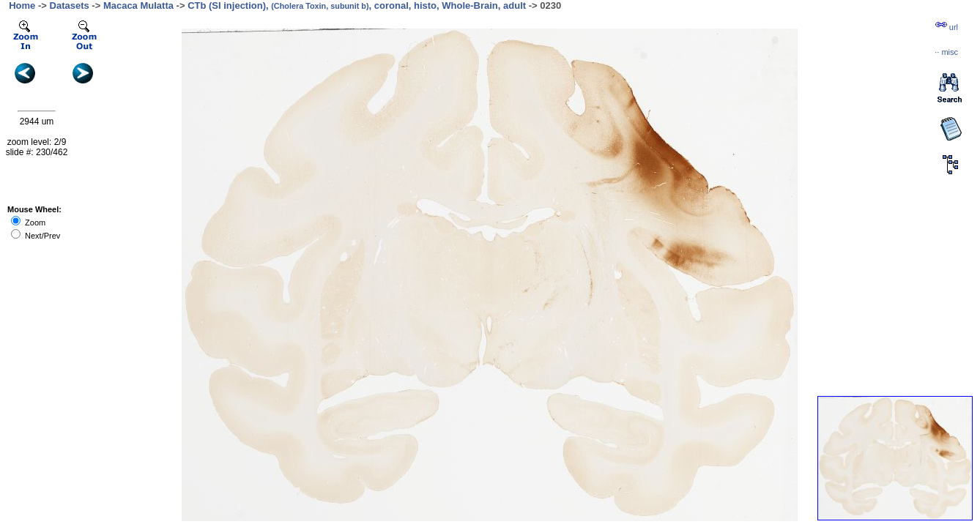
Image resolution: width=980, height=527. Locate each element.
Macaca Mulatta (138, 5)
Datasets (70, 5)
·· (946, 52)
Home (22, 5)
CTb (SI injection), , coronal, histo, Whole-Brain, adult (357, 5)
